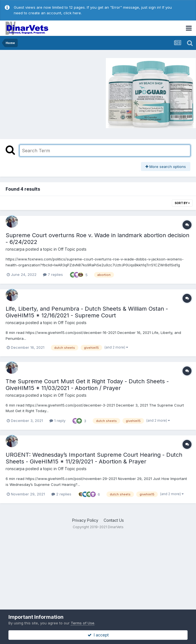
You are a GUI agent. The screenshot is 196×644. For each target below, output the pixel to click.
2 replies (61, 494)
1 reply (57, 421)
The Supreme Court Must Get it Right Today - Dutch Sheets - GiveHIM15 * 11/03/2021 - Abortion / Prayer (87, 385)
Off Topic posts (72, 249)
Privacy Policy (85, 520)
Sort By (182, 203)
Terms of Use (83, 623)
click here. (73, 13)
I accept (98, 635)
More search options (166, 167)
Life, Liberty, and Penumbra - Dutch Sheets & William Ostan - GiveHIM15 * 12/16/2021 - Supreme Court (87, 312)
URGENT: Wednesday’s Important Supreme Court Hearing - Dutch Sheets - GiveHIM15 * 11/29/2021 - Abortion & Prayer (94, 458)
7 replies (53, 274)
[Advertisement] (50, 92)
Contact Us (114, 520)
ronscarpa (15, 249)
